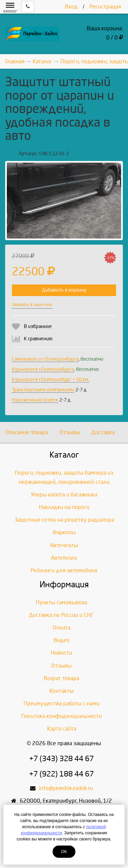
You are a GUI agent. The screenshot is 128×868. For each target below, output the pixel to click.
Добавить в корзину (64, 290)
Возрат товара (61, 678)
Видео (62, 640)
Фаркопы (64, 532)
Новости (61, 653)
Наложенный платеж (35, 400)
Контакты (62, 691)
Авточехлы (64, 545)
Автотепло (64, 558)
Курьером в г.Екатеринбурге (43, 369)
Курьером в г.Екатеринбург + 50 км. (51, 380)
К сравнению (38, 339)
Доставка (103, 432)
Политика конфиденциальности (61, 716)
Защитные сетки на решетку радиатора (64, 520)
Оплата (61, 628)
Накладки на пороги (64, 507)
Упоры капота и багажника (64, 495)
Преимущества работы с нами (61, 703)
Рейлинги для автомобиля (64, 570)
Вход (71, 7)
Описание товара (26, 432)
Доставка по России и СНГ (61, 615)
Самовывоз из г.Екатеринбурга (45, 359)
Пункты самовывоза (61, 602)
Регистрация (105, 7)
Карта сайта (62, 729)
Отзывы (70, 432)
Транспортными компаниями (43, 390)
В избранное (38, 326)
